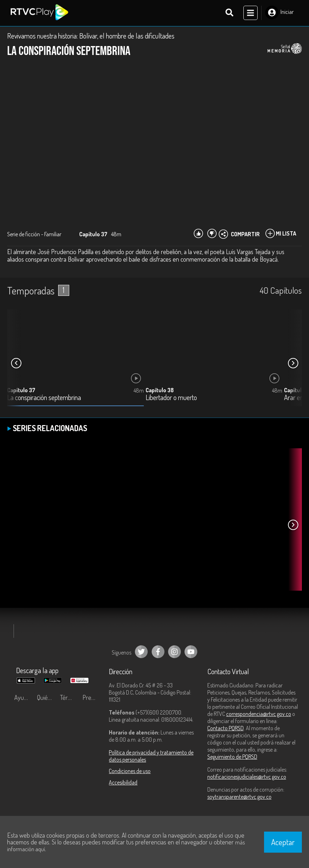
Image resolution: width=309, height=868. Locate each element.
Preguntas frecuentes (92, 698)
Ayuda (22, 698)
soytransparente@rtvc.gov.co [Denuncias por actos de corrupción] (239, 797)
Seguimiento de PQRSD (232, 757)
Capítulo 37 (21, 391)
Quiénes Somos (47, 698)
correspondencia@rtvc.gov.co (259, 715)
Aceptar (283, 842)
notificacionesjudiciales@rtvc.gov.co (247, 777)
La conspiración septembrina (44, 398)
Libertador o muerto (171, 398)
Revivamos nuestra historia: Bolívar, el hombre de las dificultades (91, 36)
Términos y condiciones (70, 698)
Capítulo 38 (160, 391)
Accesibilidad (123, 783)
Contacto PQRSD (226, 729)
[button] (293, 364)
